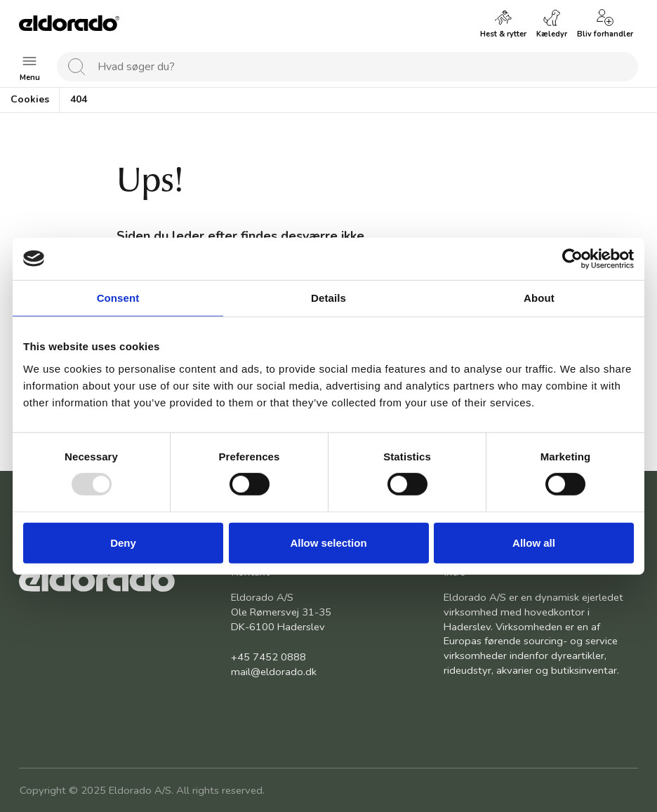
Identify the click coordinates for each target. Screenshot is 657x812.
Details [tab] (328, 297)
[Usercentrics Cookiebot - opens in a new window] (572, 258)
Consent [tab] (118, 297)
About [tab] (539, 297)
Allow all (534, 543)
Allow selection (328, 543)
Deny (123, 543)
